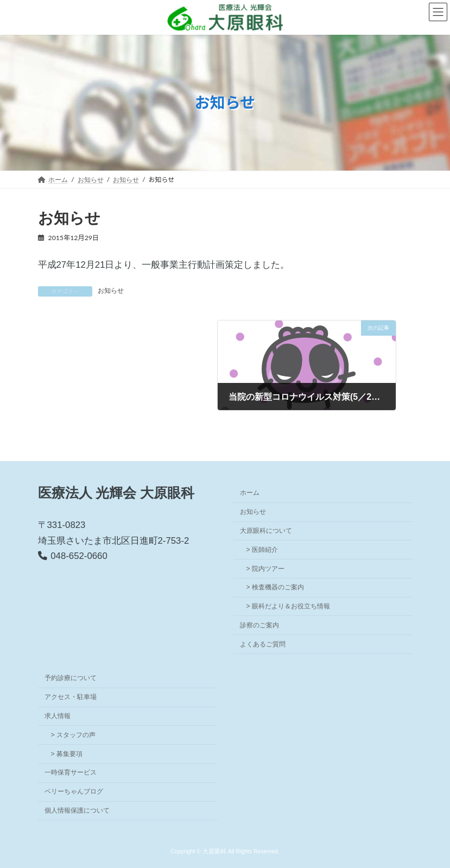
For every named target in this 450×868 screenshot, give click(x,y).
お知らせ (111, 291)
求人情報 (58, 716)
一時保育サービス (71, 772)
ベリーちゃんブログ (74, 791)
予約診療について (71, 678)
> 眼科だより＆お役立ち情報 (288, 606)
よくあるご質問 (263, 644)
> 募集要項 (67, 753)
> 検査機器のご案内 (275, 587)
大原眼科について (266, 530)
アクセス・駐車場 (71, 697)
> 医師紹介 (262, 549)
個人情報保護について (77, 810)
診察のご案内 (259, 625)
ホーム (250, 493)
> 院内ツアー (265, 568)
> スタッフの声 (73, 734)
